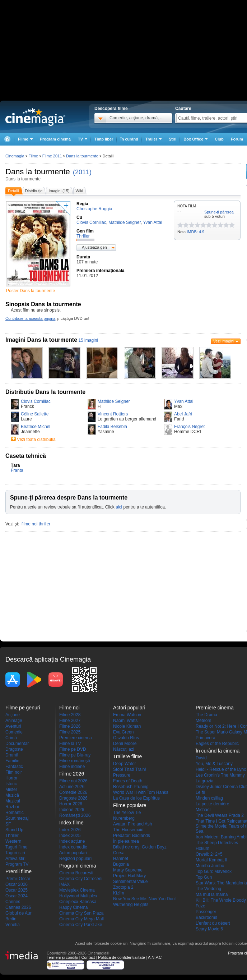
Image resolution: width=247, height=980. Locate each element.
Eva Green (123, 732)
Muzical (13, 801)
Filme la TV (70, 744)
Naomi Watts (125, 721)
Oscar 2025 (17, 890)
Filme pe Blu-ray (75, 755)
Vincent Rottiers (113, 414)
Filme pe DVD (73, 749)
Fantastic (14, 767)
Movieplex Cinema (77, 890)
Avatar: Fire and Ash (133, 824)
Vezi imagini (224, 341)
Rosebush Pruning (131, 787)
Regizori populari (75, 859)
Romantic (15, 813)
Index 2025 (70, 836)
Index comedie (73, 847)
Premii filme (18, 871)
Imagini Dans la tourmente (41, 340)
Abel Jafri (183, 414)
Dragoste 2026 (73, 798)
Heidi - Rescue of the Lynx (221, 769)
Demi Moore (125, 744)
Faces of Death (128, 781)
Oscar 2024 (17, 896)
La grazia (204, 781)
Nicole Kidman (127, 726)
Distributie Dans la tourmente (45, 392)
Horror (11, 778)
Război (12, 807)
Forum (237, 139)
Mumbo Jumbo (210, 866)
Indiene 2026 (72, 810)
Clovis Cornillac (36, 401)
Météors (203, 721)
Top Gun (204, 877)
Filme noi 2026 (73, 781)
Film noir (14, 772)
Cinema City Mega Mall (81, 919)
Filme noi (69, 708)
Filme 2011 (52, 156)
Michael (203, 810)
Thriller (12, 836)
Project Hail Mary (129, 876)
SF (8, 824)
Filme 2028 (70, 715)
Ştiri (173, 139)
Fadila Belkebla (112, 427)
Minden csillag (209, 798)
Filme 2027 (70, 721)
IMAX (64, 884)
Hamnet (121, 859)
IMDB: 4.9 (195, 232)
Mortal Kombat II (211, 860)
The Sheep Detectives (217, 843)
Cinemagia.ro (35, 117)
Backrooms (206, 917)
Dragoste (14, 749)
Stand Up (14, 830)
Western (13, 841)
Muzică (12, 795)
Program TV (17, 864)
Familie (12, 761)
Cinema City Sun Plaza (81, 913)
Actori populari (73, 853)
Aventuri (13, 726)
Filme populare (130, 805)
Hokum (202, 848)
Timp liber (104, 139)
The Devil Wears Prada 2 (220, 815)
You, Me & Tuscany (214, 764)
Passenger (206, 912)
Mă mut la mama (212, 894)
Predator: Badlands (132, 836)
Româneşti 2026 (75, 815)
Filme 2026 (70, 726)
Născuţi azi (124, 749)
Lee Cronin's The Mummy (220, 775)
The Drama (206, 715)
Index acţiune (72, 841)
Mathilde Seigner (114, 401)
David (201, 758)
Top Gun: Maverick (214, 871)
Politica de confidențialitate (121, 957)
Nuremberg (124, 818)
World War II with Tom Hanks (141, 792)
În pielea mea (126, 841)
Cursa (119, 853)
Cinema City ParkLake (81, 925)
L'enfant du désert (213, 923)
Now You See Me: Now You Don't (145, 899)
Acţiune (13, 715)
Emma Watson (127, 715)
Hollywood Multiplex (78, 896)
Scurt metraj (17, 818)
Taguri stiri (15, 853)
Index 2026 (70, 830)
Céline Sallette (35, 414)
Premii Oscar (18, 879)
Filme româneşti (74, 761)
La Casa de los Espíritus (136, 798)
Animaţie (14, 721)
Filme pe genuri (23, 708)
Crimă (11, 738)
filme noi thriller (36, 524)
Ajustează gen (94, 247)
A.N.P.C (155, 957)
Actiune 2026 (72, 787)
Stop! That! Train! (130, 769)
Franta (17, 470)
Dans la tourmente (38, 172)
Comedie (14, 732)
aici (119, 507)
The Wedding (208, 889)
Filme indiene (72, 767)
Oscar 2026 (17, 884)
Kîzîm (119, 893)
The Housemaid (128, 830)
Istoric (11, 784)
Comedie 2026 (73, 792)
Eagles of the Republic (217, 744)
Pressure (122, 775)
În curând (129, 139)
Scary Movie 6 (209, 929)
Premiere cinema (76, 738)
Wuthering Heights (131, 905)
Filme (33, 156)
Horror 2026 (71, 804)
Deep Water (125, 764)
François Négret (189, 427)
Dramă (12, 755)
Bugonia (121, 864)
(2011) (82, 172)
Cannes (13, 902)
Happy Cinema (73, 907)
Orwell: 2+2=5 (209, 854)
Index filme (71, 823)
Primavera (206, 738)
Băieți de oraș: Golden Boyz (140, 847)
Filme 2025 (70, 732)
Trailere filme (127, 756)
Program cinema (55, 139)
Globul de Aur (18, 913)
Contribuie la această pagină (30, 318)
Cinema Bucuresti (76, 873)
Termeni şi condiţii (62, 957)
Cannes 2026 (18, 907)
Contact (88, 957)
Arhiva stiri (15, 859)
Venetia (13, 925)
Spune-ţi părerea (219, 212)
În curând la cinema (218, 751)
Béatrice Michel (36, 427)
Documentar (17, 744)
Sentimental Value (131, 882)
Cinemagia (15, 156)
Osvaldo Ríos (126, 738)
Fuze (201, 906)
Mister (11, 790)
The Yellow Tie (127, 813)
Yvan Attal (184, 401)
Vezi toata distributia (36, 440)
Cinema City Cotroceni (81, 879)
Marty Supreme (128, 870)
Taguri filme (16, 847)
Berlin (11, 919)
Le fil (200, 792)
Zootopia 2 (123, 887)
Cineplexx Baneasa (78, 902)
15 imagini (88, 340)
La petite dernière (212, 804)
